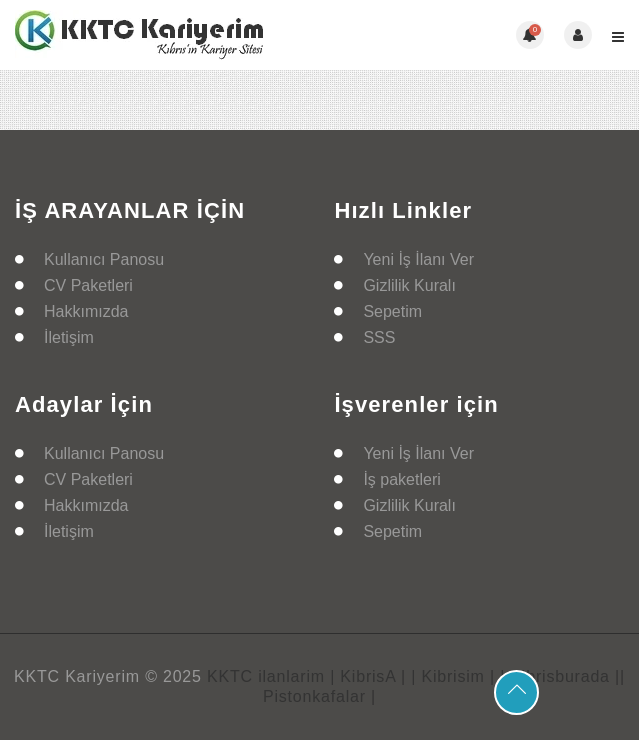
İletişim (69, 337)
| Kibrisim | (453, 676)
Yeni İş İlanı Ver (418, 259)
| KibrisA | (368, 676)
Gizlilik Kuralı (409, 285)
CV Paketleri (88, 285)
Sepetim (392, 311)
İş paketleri (401, 479)
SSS (379, 337)
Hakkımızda (86, 311)
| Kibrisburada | (560, 676)
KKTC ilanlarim (266, 676)
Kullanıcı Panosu (104, 259)
